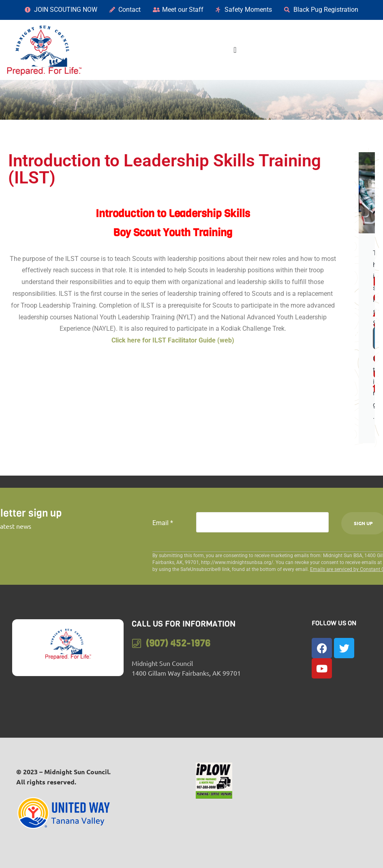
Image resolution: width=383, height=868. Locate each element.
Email (163, 523)
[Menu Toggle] (235, 50)
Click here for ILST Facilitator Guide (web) (173, 340)
